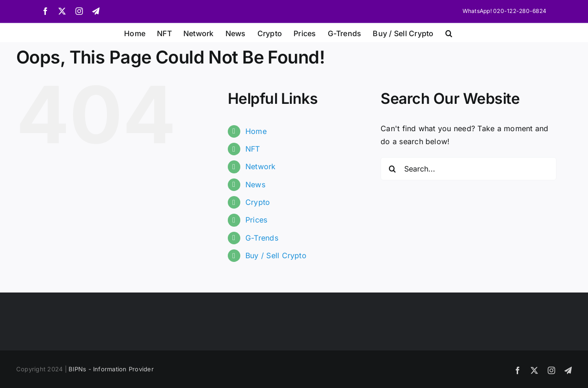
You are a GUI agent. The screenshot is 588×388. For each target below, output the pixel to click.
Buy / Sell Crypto (276, 255)
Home (256, 131)
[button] (449, 32)
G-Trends (262, 238)
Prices (256, 220)
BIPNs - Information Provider (111, 369)
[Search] (392, 169)
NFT (253, 149)
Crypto (258, 202)
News (255, 184)
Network (261, 166)
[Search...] (469, 169)
